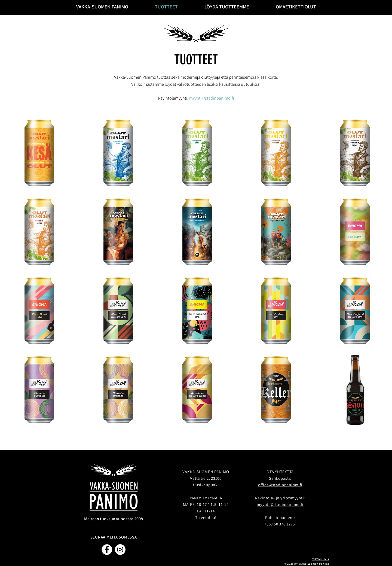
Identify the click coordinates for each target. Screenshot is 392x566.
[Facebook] (107, 550)
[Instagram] (120, 550)
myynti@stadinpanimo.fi (212, 98)
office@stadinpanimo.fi (280, 485)
